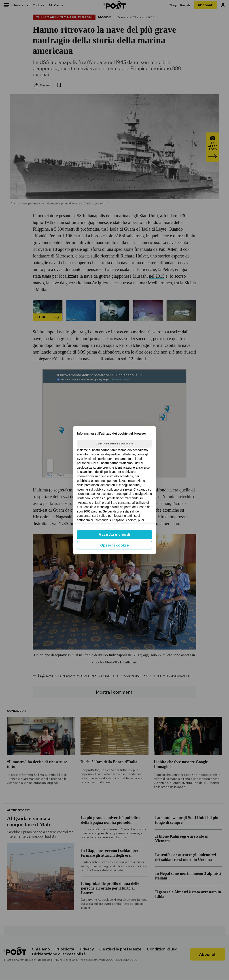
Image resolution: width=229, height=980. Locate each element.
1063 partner (92, 511)
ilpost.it (118, 516)
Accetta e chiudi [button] (114, 535)
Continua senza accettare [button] (114, 444)
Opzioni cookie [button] (115, 545)
